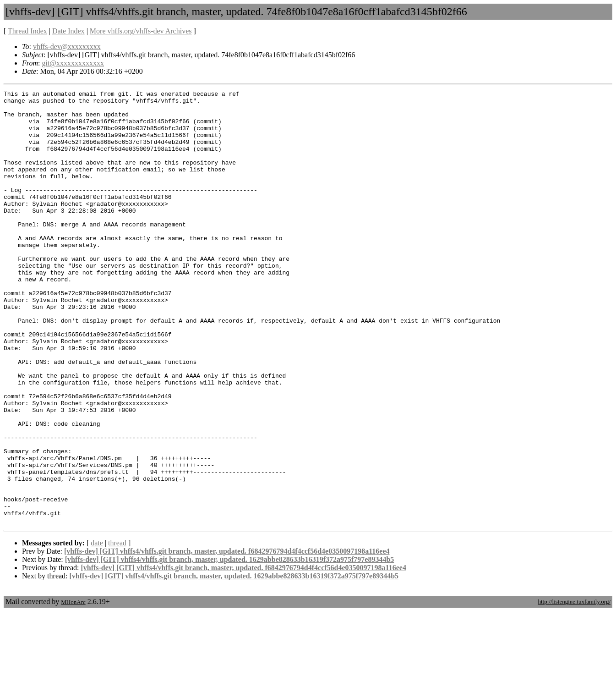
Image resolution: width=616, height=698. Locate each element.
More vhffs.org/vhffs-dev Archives (141, 31)
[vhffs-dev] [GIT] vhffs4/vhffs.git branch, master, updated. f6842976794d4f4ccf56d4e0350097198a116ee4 (227, 638)
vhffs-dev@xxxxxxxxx (67, 47)
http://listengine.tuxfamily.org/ (574, 688)
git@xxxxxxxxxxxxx (73, 63)
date (97, 629)
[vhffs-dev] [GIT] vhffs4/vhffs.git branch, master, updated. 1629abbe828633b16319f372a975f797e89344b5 (230, 646)
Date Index (68, 31)
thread (117, 629)
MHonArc (73, 689)
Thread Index (27, 31)
